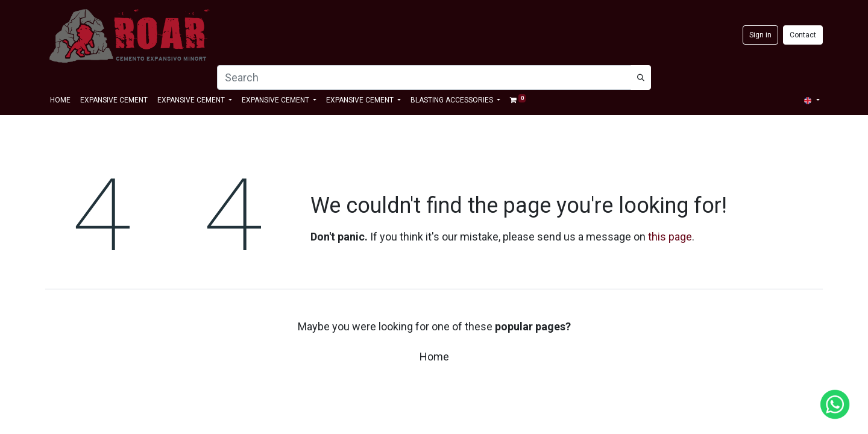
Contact (803, 35)
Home (434, 357)
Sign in (760, 35)
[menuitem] (60, 100)
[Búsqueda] (641, 77)
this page (670, 237)
